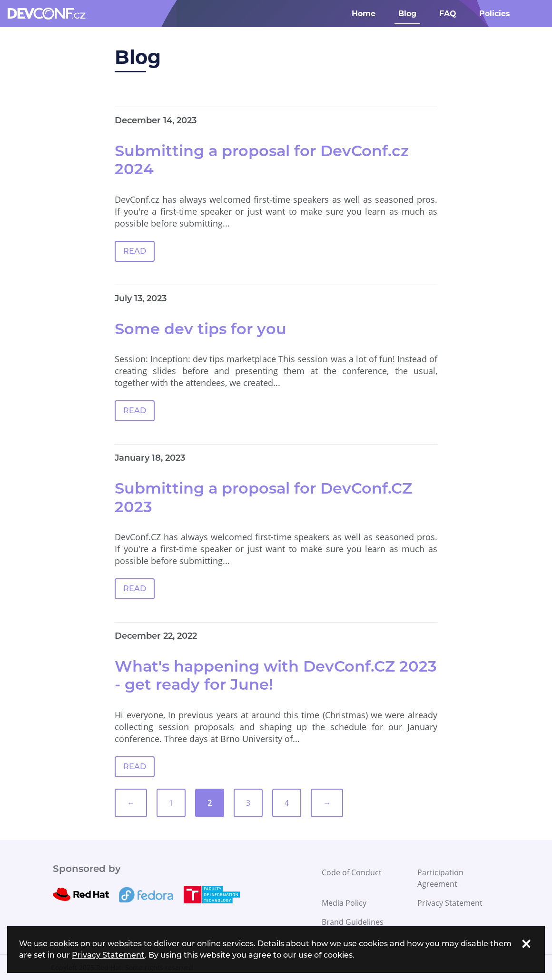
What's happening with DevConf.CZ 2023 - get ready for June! (276, 675)
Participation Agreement (440, 878)
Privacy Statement (450, 903)
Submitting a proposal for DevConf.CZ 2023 (263, 497)
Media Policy (344, 903)
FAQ (448, 14)
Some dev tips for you (201, 329)
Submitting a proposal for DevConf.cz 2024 (262, 160)
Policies (495, 14)
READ (135, 251)
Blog (407, 14)
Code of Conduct (352, 872)
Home (364, 14)
